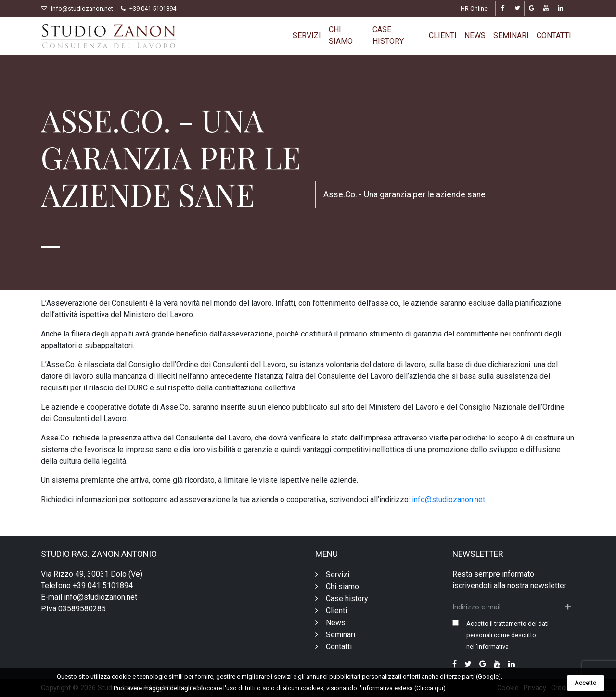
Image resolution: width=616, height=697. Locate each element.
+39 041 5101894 (153, 8)
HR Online (474, 8)
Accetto (586, 683)
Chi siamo (341, 35)
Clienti (443, 35)
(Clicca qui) (430, 688)
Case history (388, 35)
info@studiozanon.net (82, 8)
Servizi (307, 35)
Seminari (511, 35)
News (475, 35)
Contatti (554, 35)
